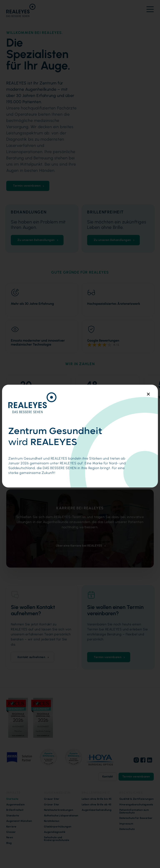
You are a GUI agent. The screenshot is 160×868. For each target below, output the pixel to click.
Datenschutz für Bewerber (136, 818)
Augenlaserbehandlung (97, 810)
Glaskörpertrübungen (58, 827)
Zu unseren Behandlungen (36, 240)
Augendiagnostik (55, 832)
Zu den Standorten (103, 462)
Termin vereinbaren (27, 186)
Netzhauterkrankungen (59, 810)
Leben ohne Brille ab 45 (96, 805)
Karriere (11, 827)
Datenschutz (127, 829)
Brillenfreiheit (15, 810)
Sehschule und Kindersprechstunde (57, 839)
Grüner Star (52, 805)
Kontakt (108, 777)
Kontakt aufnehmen (31, 657)
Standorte (13, 816)
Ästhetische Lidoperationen (61, 816)
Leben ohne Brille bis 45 (97, 799)
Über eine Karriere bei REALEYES (79, 546)
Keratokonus (52, 821)
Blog (9, 843)
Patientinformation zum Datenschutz (134, 811)
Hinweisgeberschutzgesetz (136, 805)
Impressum (126, 824)
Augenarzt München (19, 821)
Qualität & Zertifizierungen (136, 799)
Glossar (11, 832)
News (10, 837)
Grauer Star (52, 799)
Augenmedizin (15, 805)
